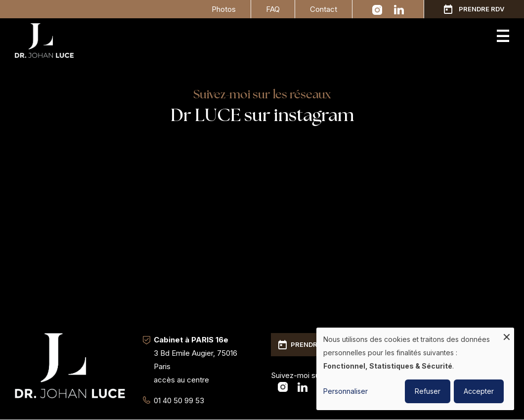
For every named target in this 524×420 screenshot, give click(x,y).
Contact (324, 9)
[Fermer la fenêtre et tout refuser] (507, 334)
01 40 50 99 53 (179, 400)
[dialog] (415, 369)
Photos (224, 9)
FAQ (273, 9)
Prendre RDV (481, 9)
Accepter (479, 391)
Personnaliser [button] (346, 391)
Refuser (428, 391)
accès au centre (181, 380)
